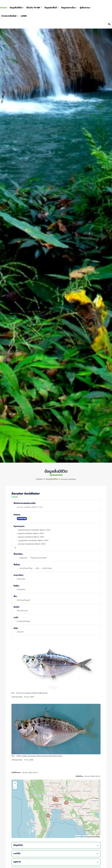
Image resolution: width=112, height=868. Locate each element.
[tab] (56, 845)
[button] (56, 800)
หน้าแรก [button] (4, 8)
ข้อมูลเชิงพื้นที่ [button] (52, 8)
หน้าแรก (39, 479)
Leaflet (80, 837)
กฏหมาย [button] (56, 862)
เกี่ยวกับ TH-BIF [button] (34, 8)
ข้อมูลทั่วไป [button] (56, 845)
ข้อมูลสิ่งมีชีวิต (52, 479)
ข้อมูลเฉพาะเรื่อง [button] (69, 8)
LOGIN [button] (24, 16)
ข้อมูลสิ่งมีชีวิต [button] (17, 8)
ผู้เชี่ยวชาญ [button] (85, 8)
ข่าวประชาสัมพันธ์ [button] (10, 16)
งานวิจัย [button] (56, 854)
